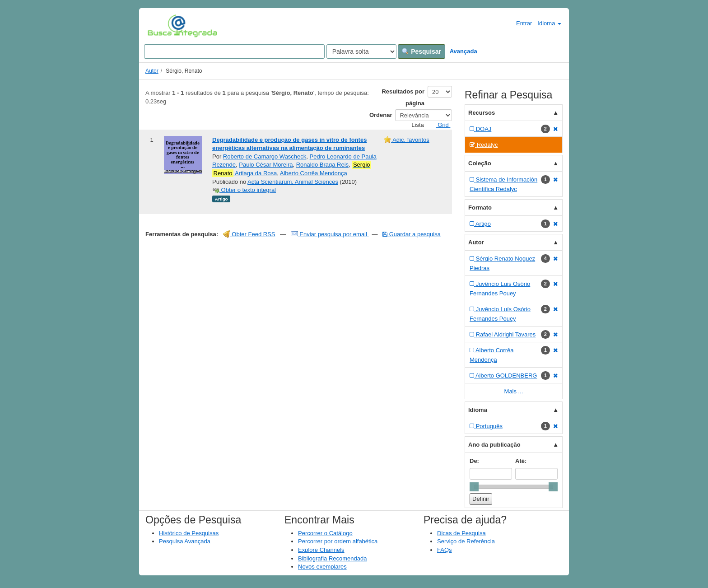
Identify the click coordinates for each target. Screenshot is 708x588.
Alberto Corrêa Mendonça (314, 173)
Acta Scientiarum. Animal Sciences (293, 182)
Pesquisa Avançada (185, 541)
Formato (480, 208)
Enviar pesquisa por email (330, 234)
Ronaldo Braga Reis (322, 165)
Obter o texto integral (244, 190)
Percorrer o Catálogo (325, 533)
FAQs (445, 550)
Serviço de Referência (466, 541)
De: (474, 461)
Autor (152, 71)
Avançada (463, 51)
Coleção (480, 163)
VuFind (161, 26)
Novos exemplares (322, 567)
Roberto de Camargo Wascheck (265, 156)
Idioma (549, 23)
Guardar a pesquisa (412, 234)
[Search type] (361, 51)
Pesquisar (422, 51)
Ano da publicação (494, 445)
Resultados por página (403, 97)
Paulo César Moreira (266, 165)
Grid (440, 125)
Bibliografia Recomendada (332, 558)
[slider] (474, 487)
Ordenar (381, 115)
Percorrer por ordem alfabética (338, 541)
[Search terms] (234, 51)
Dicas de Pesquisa (461, 533)
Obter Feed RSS (249, 234)
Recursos (482, 113)
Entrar (519, 23)
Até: (521, 461)
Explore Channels (321, 550)
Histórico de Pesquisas (189, 533)
